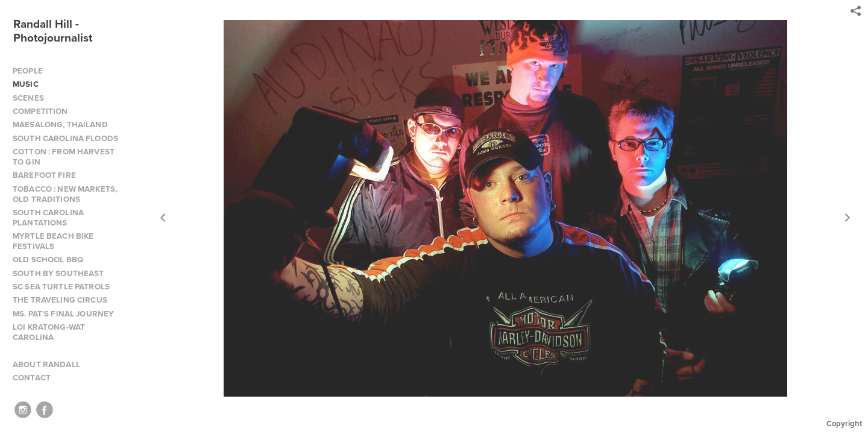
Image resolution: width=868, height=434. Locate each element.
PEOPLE (28, 71)
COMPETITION (40, 111)
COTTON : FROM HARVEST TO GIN (64, 157)
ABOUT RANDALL (46, 364)
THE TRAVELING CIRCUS (60, 300)
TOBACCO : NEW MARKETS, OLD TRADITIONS (65, 194)
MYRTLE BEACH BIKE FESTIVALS (53, 241)
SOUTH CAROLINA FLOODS (65, 138)
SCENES (28, 98)
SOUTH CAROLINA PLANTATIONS (48, 218)
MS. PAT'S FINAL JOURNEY (63, 314)
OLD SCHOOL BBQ (48, 259)
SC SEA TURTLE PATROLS (61, 287)
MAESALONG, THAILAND (60, 124)
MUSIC (26, 84)
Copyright (844, 423)
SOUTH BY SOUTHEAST (58, 273)
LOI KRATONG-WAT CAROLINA (49, 332)
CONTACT (32, 378)
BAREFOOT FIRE (44, 175)
